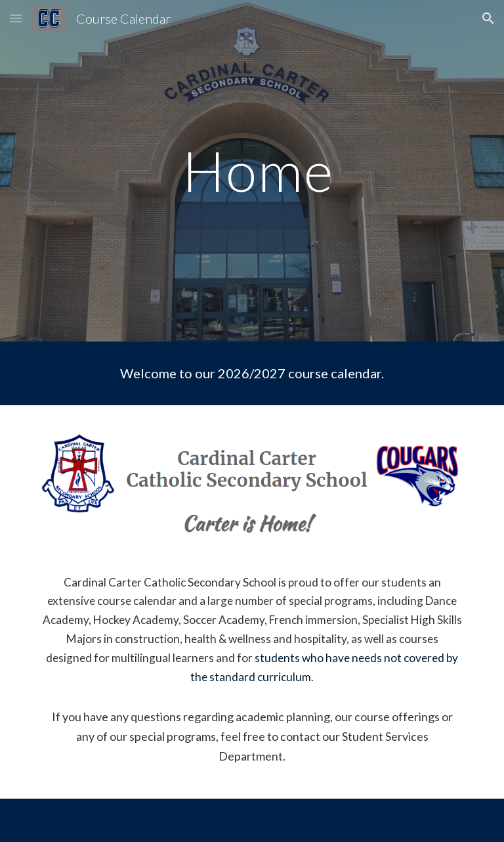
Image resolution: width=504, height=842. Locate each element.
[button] (16, 18)
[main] (252, 170)
